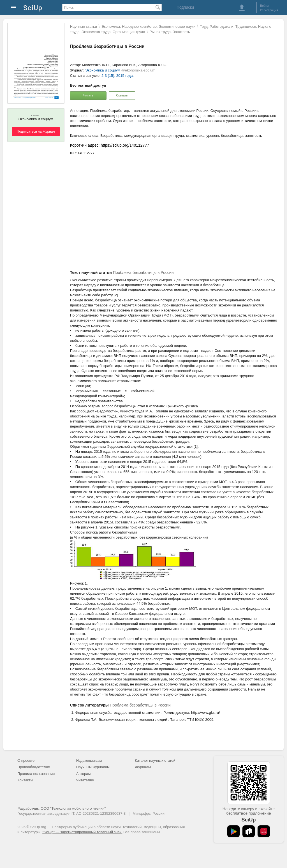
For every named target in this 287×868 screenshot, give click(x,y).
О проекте (26, 760)
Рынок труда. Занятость (170, 32)
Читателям (85, 780)
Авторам (84, 774)
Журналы (143, 767)
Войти (264, 6)
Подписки (185, 7)
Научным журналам (93, 767)
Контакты (25, 780)
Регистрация (269, 10)
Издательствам (89, 760)
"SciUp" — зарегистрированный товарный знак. (82, 832)
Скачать (122, 95)
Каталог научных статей (155, 760)
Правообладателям (34, 767)
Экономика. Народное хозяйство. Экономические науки (148, 26)
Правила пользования (36, 774)
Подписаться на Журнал (36, 131)
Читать (88, 95)
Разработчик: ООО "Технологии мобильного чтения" (62, 808)
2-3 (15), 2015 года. (118, 76)
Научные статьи (84, 26)
